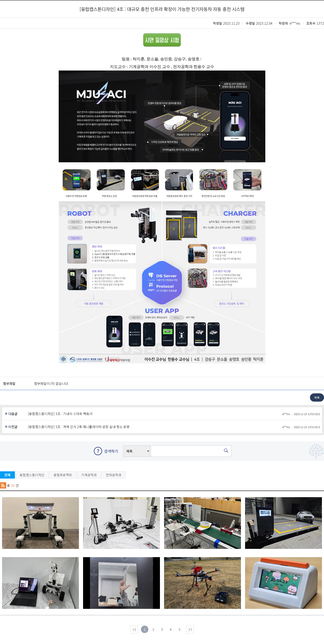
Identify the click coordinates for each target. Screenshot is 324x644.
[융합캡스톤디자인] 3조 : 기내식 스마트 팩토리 (174, 414)
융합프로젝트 (63, 475)
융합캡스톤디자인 (32, 475)
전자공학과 (114, 475)
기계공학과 (89, 475)
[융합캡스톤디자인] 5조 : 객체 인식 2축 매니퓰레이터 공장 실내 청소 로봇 (174, 427)
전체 (7, 475)
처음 (134, 630)
